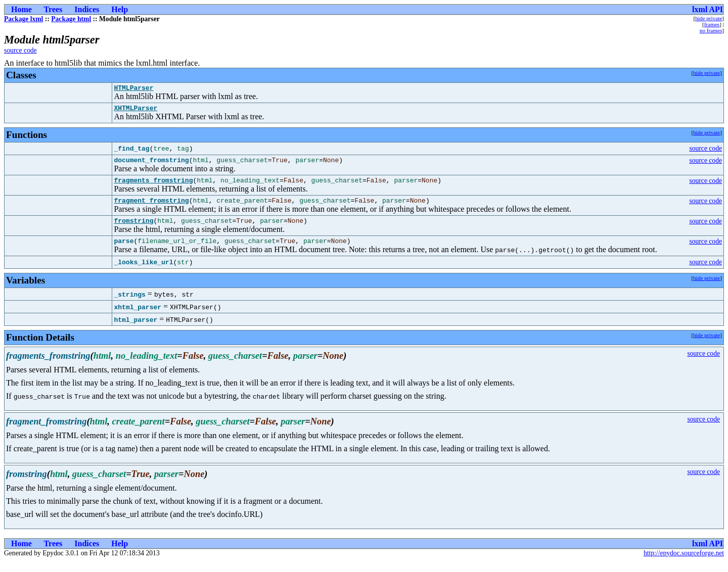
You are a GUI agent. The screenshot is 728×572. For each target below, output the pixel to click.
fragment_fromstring (151, 208)
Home (21, 9)
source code (20, 50)
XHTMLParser (135, 111)
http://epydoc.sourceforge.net (684, 564)
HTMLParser (133, 89)
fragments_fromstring (153, 186)
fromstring (133, 229)
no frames (711, 30)
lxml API (708, 9)
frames (712, 24)
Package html (71, 19)
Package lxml (24, 19)
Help (120, 9)
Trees (53, 9)
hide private (709, 18)
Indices (87, 9)
